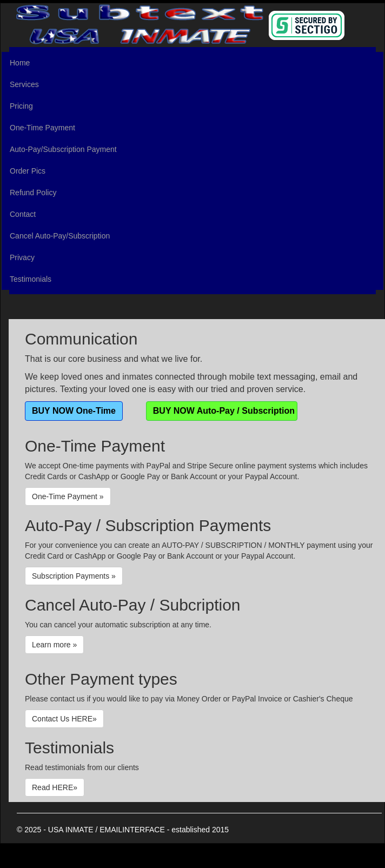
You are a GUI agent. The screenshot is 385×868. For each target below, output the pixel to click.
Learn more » (54, 645)
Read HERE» (55, 787)
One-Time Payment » (68, 496)
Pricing (21, 106)
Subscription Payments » (74, 576)
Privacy (22, 257)
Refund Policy (33, 193)
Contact (23, 214)
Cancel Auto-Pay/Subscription (60, 236)
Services (24, 84)
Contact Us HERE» (64, 719)
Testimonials (31, 279)
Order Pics (28, 171)
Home (20, 63)
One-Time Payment (42, 128)
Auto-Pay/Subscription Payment (63, 149)
